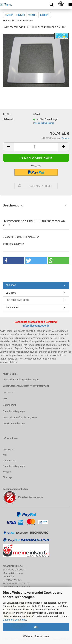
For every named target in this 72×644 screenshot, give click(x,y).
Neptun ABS (12, 307)
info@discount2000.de (36, 326)
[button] (13, 261)
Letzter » (45, 15)
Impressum (9, 392)
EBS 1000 (11, 285)
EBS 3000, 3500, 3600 (17, 300)
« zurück (20, 15)
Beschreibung (13, 205)
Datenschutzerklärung (14, 620)
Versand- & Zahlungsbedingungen (21, 380)
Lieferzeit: (8, 119)
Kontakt (7, 472)
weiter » (33, 15)
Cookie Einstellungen (14, 423)
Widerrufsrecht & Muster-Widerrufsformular (26, 386)
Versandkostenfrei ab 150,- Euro (20, 418)
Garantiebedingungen (14, 411)
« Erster (9, 15)
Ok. (36, 627)
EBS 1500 (11, 293)
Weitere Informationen (36, 636)
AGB (5, 399)
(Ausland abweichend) (44, 123)
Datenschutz (10, 405)
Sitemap (7, 477)
